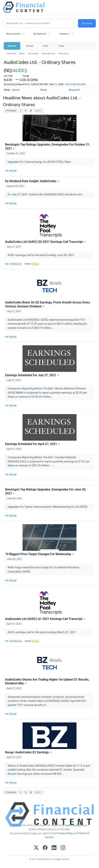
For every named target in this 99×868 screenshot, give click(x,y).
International (48, 53)
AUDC (19, 70)
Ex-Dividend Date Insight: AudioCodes (32, 181)
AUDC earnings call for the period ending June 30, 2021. (42, 255)
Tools (61, 46)
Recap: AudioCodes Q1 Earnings (28, 752)
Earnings (35, 264)
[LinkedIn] (54, 848)
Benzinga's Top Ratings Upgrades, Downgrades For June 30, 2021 (46, 491)
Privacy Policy (65, 833)
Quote (16, 90)
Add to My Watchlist (82, 84)
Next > (39, 111)
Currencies (33, 53)
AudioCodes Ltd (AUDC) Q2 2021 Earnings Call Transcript (45, 242)
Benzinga (13, 171)
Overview (12, 53)
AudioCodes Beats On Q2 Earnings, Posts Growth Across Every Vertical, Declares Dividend (48, 304)
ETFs (46, 46)
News (22, 53)
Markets (12, 46)
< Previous (11, 111)
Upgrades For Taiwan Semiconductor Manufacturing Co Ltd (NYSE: (48, 507)
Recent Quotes (13, 34)
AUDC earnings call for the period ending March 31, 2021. (42, 632)
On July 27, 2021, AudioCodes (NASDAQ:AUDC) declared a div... (46, 195)
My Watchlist (40, 34)
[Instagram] (63, 848)
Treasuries (63, 53)
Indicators (64, 34)
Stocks (30, 46)
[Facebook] (45, 848)
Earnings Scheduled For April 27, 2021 (32, 444)
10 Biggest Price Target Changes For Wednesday (40, 554)
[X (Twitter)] (36, 848)
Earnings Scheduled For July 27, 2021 (32, 375)
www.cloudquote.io (76, 825)
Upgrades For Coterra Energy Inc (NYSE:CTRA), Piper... (41, 162)
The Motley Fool (15, 264)
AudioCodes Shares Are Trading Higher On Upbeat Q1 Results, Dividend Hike (47, 682)
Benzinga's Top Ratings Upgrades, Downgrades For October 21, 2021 (48, 146)
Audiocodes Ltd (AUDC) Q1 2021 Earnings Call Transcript (45, 619)
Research (74, 90)
